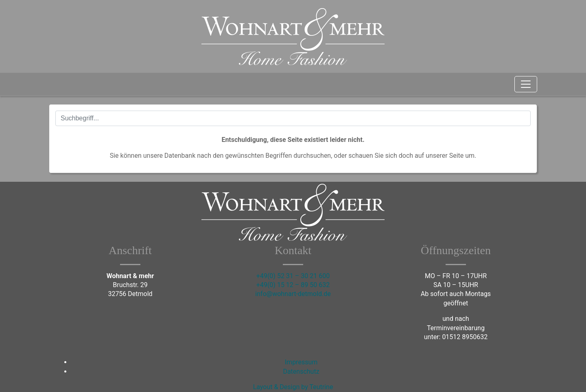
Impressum (301, 362)
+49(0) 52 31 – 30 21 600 (293, 276)
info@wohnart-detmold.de (293, 294)
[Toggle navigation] (526, 84)
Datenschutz (301, 371)
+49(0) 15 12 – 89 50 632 (293, 285)
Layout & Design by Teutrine (293, 387)
